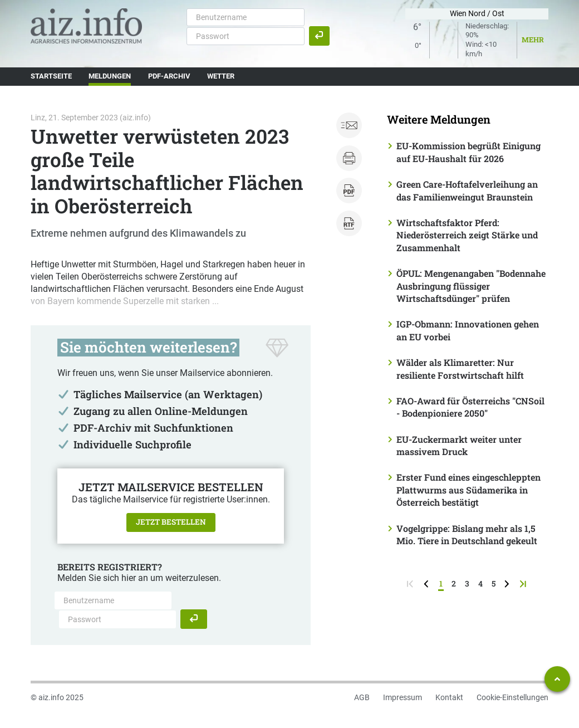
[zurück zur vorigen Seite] (427, 583)
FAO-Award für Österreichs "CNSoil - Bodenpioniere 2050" (470, 407)
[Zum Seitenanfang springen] (557, 679)
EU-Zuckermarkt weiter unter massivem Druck (459, 445)
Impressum (403, 697)
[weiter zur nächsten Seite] (508, 583)
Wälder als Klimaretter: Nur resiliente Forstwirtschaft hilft (460, 368)
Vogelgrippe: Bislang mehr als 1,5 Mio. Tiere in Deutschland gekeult (467, 534)
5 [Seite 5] (494, 583)
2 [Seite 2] (454, 583)
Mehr (533, 40)
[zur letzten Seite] (524, 583)
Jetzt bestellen (171, 522)
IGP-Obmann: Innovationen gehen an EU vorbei (468, 330)
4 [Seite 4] (480, 583)
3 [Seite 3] (467, 583)
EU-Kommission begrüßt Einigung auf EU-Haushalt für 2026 (468, 152)
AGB (362, 697)
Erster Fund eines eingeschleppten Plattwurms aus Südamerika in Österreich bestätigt (468, 490)
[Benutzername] (246, 17)
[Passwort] (246, 36)
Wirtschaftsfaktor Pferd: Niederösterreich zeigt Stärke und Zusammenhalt (467, 235)
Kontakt (449, 697)
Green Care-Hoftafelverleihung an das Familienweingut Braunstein (467, 190)
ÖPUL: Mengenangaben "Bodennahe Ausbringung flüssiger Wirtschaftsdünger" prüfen (471, 286)
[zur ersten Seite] (411, 583)
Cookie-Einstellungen (512, 697)
